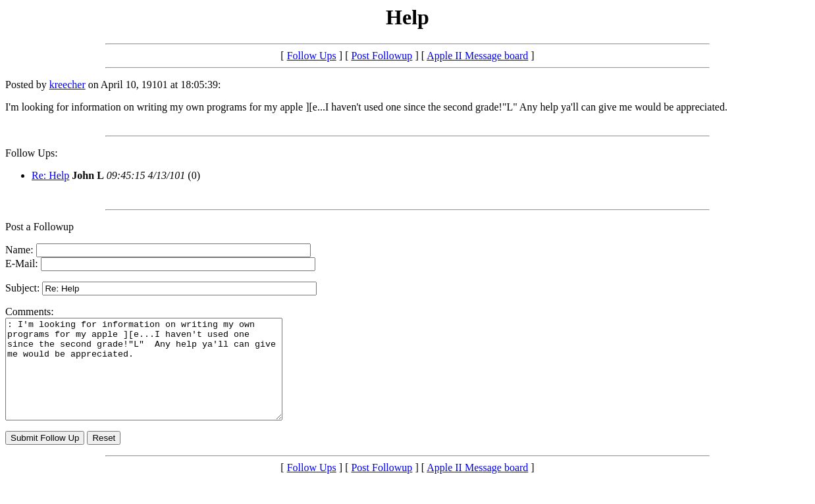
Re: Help (50, 175)
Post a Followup (39, 227)
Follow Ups (312, 56)
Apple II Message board (477, 56)
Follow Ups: (32, 153)
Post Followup (381, 56)
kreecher (67, 85)
